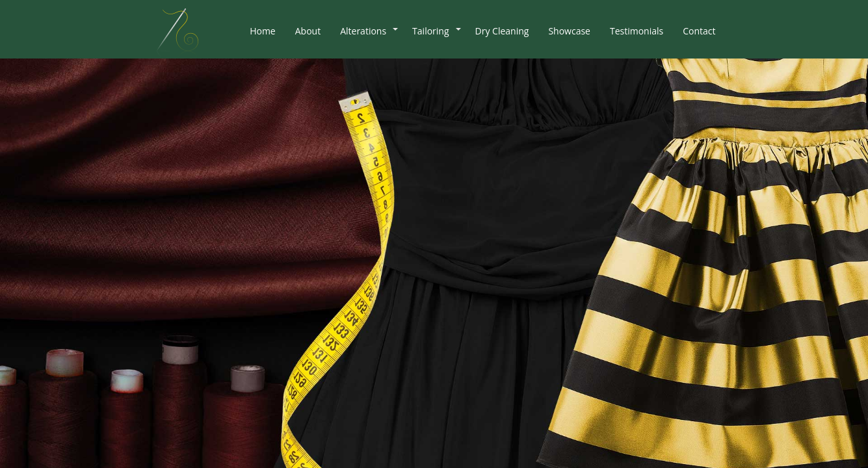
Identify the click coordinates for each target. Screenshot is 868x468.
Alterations (363, 31)
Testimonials (637, 31)
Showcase (569, 31)
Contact (699, 31)
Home (263, 31)
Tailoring (430, 31)
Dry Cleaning (502, 31)
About (308, 31)
